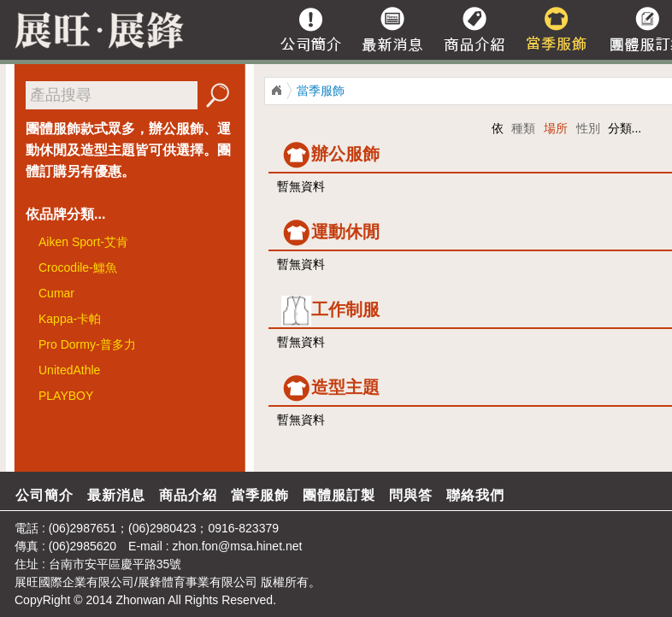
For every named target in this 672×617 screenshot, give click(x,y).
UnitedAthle (69, 370)
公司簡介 (44, 495)
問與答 (411, 495)
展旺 (27, 582)
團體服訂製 (339, 495)
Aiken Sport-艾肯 (83, 242)
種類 (523, 128)
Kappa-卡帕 (70, 319)
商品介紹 (188, 495)
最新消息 (116, 495)
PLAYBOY (66, 396)
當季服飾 (321, 91)
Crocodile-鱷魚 (78, 267)
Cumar (56, 293)
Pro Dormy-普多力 (87, 344)
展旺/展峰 (94, 30)
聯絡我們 (475, 495)
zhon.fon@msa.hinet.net (237, 546)
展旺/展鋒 (276, 91)
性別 (588, 128)
